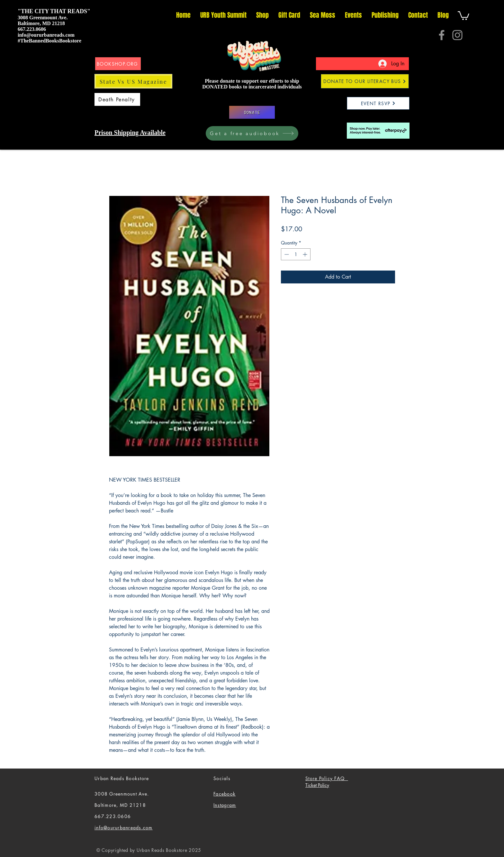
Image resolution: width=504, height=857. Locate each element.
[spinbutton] (296, 254)
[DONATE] (252, 112)
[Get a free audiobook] (252, 133)
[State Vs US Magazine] (133, 81)
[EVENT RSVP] (378, 103)
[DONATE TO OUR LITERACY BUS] (365, 81)
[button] (464, 15)
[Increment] (306, 254)
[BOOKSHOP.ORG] (118, 64)
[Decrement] (286, 254)
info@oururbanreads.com (46, 35)
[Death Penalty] (117, 99)
